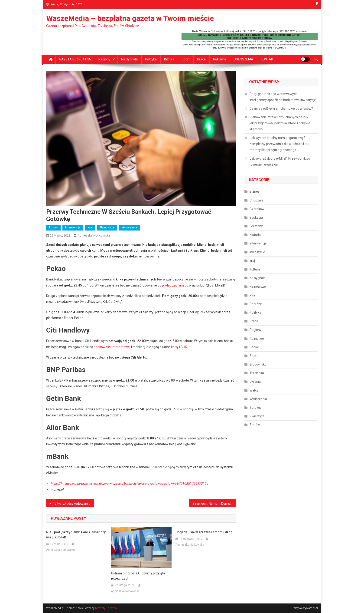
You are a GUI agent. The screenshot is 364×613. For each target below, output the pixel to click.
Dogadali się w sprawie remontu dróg (204, 532)
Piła (252, 295)
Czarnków (257, 209)
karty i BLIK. (179, 347)
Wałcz (254, 390)
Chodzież (256, 200)
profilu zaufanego (175, 285)
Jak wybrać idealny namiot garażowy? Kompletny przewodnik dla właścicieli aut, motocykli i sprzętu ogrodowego (280, 144)
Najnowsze (107, 227)
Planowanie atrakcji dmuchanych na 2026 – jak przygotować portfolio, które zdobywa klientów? (281, 123)
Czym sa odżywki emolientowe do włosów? (281, 109)
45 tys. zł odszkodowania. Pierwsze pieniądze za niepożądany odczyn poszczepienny (73, 504)
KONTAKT (268, 59)
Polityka (151, 59)
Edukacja (256, 218)
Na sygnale (129, 59)
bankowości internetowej (112, 347)
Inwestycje (257, 252)
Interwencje (73, 227)
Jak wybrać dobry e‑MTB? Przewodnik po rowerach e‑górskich (280, 161)
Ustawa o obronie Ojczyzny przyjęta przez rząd (138, 576)
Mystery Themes (106, 608)
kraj (90, 227)
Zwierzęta (257, 416)
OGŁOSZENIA (243, 59)
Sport (186, 59)
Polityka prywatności (305, 608)
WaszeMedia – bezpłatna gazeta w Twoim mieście (130, 18)
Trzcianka (257, 373)
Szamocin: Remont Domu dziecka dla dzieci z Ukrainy (214, 504)
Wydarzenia (129, 227)
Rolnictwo (257, 339)
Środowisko (258, 364)
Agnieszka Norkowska (94, 235)
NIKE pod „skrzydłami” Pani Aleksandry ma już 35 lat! (76, 535)
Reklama (220, 59)
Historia (255, 235)
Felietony (256, 226)
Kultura (255, 269)
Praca (201, 59)
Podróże (256, 304)
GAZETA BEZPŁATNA (75, 59)
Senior (254, 347)
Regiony (104, 59)
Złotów (255, 425)
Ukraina (255, 382)
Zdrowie (256, 408)
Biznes (169, 59)
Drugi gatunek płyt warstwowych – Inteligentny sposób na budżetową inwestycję (283, 97)
